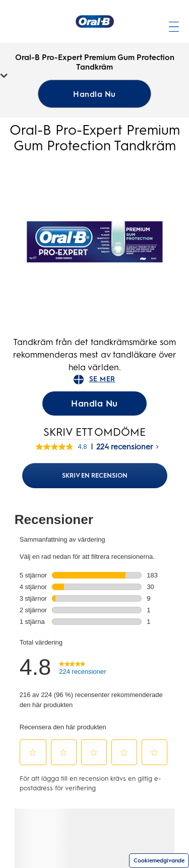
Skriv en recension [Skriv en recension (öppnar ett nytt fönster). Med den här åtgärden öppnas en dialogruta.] (95, 475)
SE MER (94, 380)
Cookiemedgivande (159, 861)
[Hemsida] (95, 22)
